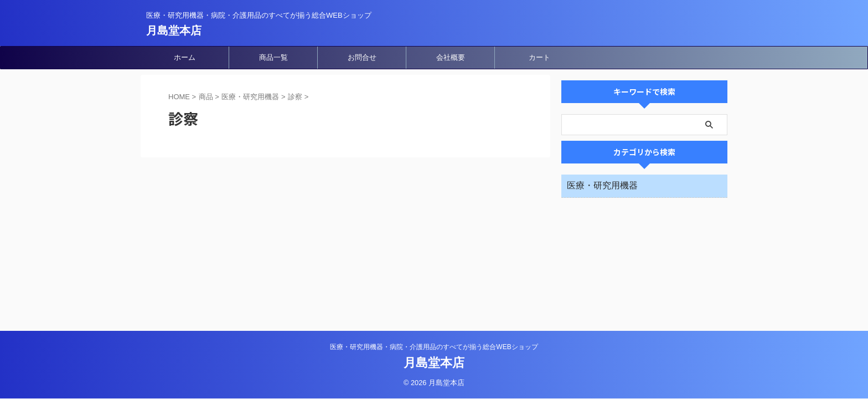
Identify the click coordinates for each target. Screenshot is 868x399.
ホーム (185, 57)
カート (539, 57)
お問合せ (362, 57)
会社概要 (451, 57)
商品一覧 (273, 57)
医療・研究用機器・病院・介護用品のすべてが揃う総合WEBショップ (434, 347)
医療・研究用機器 (602, 185)
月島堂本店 (174, 30)
